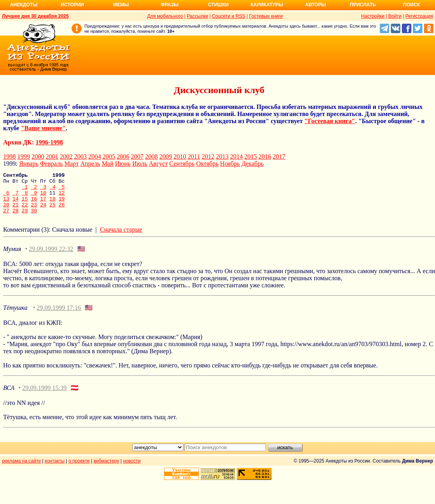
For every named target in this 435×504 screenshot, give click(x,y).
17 (43, 204)
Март (71, 164)
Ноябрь (230, 164)
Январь (29, 164)
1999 (24, 156)
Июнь (123, 164)
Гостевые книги (266, 16)
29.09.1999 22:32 (51, 257)
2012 (208, 156)
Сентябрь (182, 164)
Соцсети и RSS (229, 16)
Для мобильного (165, 16)
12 (62, 197)
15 (25, 204)
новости (132, 469)
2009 (166, 156)
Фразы (169, 5)
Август (159, 164)
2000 (38, 156)
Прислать (363, 5)
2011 (194, 156)
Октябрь (207, 164)
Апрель (90, 164)
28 (15, 219)
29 (25, 219)
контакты (55, 469)
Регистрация (419, 16)
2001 (52, 156)
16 (34, 204)
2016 (265, 156)
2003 (80, 156)
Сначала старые (121, 238)
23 (34, 212)
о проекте (79, 469)
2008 (151, 156)
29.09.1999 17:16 (59, 316)
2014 (236, 156)
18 (52, 204)
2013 (222, 156)
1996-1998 (49, 142)
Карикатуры (267, 5)
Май (108, 164)
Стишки (218, 5)
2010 (180, 156)
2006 (123, 156)
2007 (137, 156)
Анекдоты (24, 5)
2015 (250, 156)
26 (62, 212)
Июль (140, 164)
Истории (72, 5)
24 (43, 212)
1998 (9, 156)
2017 (279, 156)
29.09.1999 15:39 (44, 396)
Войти (395, 16)
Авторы (316, 5)
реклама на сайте (21, 469)
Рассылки (198, 16)
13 (6, 204)
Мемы (121, 5)
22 (25, 212)
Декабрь (252, 164)
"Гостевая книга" (330, 121)
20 (6, 212)
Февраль (51, 164)
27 (6, 219)
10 (43, 197)
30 (34, 219)
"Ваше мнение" (43, 128)
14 (15, 204)
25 (52, 212)
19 (62, 204)
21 (15, 212)
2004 (95, 156)
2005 (109, 156)
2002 (66, 156)
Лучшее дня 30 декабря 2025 (35, 16)
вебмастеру (106, 469)
